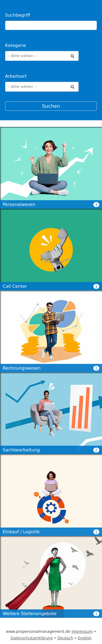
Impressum (82, 631)
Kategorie (16, 45)
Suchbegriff (18, 15)
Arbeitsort (16, 76)
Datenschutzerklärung (32, 638)
